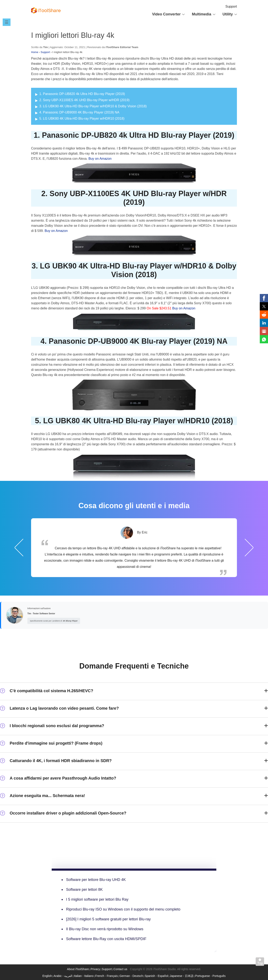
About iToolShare (78, 969)
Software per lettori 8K (84, 890)
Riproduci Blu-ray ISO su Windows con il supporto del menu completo (123, 909)
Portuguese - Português (210, 976)
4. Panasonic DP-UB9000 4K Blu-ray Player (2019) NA (79, 112)
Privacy (95, 969)
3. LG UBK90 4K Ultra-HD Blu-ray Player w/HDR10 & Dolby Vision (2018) (93, 106)
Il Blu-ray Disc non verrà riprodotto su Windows (105, 929)
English (47, 976)
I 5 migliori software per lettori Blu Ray (97, 899)
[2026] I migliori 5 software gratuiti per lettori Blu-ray (108, 919)
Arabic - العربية (63, 976)
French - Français (107, 976)
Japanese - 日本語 (182, 976)
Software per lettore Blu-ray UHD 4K (96, 880)
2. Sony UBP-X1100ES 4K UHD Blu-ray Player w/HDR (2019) (84, 100)
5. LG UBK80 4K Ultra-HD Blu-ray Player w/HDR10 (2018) (82, 119)
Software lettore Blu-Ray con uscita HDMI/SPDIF (106, 939)
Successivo (249, 548)
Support (231, 6)
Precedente (19, 548)
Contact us (120, 969)
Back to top (261, 963)
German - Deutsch (131, 976)
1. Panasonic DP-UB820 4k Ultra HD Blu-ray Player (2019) (82, 94)
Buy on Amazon (100, 159)
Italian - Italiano (84, 976)
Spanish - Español (156, 976)
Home (35, 52)
